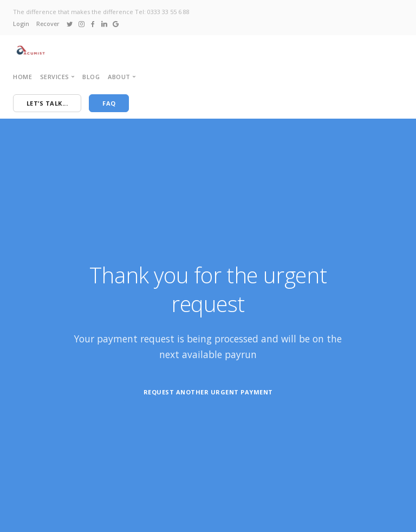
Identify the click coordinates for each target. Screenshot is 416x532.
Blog (91, 77)
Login (21, 24)
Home (22, 77)
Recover (48, 24)
